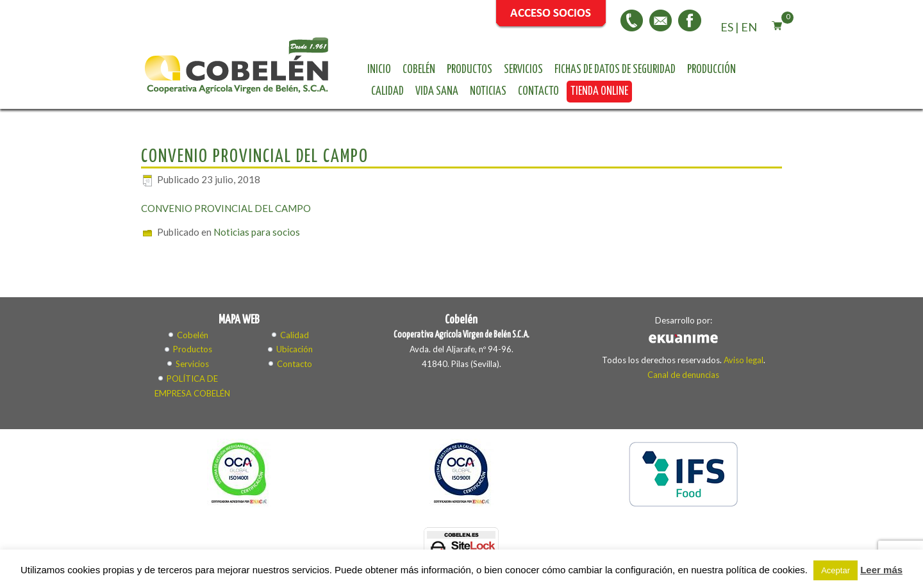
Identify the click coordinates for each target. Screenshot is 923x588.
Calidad (387, 92)
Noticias (488, 92)
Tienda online (599, 92)
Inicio (379, 70)
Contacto (538, 92)
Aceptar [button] (836, 570)
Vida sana (437, 92)
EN (749, 27)
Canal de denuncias (683, 375)
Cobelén (419, 70)
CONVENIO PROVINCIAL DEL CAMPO (226, 208)
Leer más (881, 570)
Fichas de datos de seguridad (615, 70)
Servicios (523, 70)
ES (727, 27)
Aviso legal (744, 360)
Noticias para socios (257, 232)
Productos (470, 70)
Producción (711, 70)
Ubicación (295, 349)
